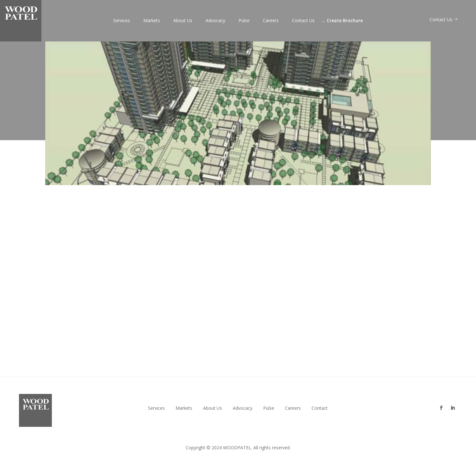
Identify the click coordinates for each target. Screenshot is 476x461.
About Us (183, 21)
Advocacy (215, 21)
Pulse (244, 21)
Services (122, 21)
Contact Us (303, 21)
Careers (271, 21)
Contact (320, 408)
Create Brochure (342, 21)
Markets (152, 21)
